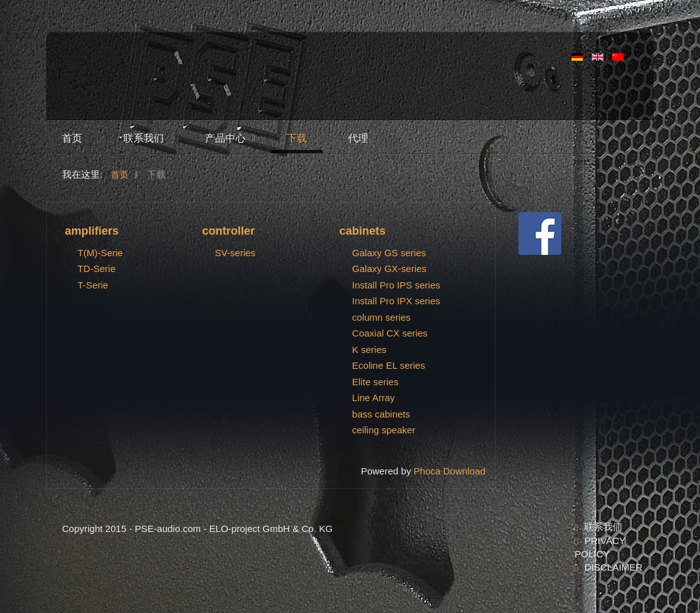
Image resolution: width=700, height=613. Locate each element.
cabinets (362, 231)
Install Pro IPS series (396, 285)
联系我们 (144, 138)
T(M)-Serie (101, 253)
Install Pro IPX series (396, 301)
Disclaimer (611, 567)
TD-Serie (97, 269)
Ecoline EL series (388, 365)
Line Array (373, 398)
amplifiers (92, 231)
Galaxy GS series (389, 253)
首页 (72, 138)
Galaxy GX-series (389, 269)
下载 (297, 138)
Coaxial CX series (390, 333)
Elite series (375, 382)
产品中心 (225, 138)
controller (228, 231)
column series (381, 317)
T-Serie (93, 285)
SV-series (235, 253)
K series (369, 350)
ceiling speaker (384, 430)
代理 (358, 138)
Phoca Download (450, 471)
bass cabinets (381, 414)
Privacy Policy (600, 547)
